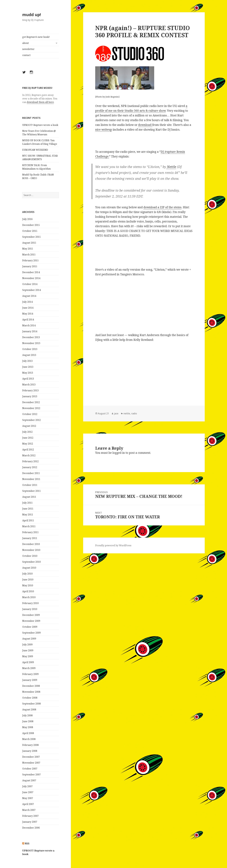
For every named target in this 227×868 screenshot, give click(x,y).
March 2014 (29, 325)
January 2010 (30, 609)
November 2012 (31, 408)
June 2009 (28, 650)
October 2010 (30, 556)
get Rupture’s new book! (36, 37)
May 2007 (28, 798)
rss (27, 843)
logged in (119, 453)
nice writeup (104, 130)
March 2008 (29, 739)
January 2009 (30, 680)
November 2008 (31, 692)
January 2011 (30, 538)
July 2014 (27, 302)
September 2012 (31, 420)
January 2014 (30, 331)
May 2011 (28, 515)
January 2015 (30, 266)
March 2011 (29, 526)
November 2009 (31, 621)
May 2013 (28, 373)
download (145, 125)
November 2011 (31, 479)
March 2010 (29, 597)
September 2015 (31, 237)
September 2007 (31, 774)
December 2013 (31, 337)
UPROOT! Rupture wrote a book (40, 125)
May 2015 (28, 249)
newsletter (28, 49)
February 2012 (30, 461)
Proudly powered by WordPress (113, 545)
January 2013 (30, 396)
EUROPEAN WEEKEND (35, 150)
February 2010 (30, 603)
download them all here (40, 102)
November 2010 (31, 550)
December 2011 (31, 473)
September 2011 (31, 491)
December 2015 (31, 225)
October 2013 (30, 349)
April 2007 (28, 804)
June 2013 (28, 367)
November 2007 (31, 763)
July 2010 (27, 574)
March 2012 (29, 455)
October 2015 (30, 231)
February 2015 (30, 260)
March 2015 (29, 255)
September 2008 (31, 704)
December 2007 (31, 757)
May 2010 (28, 585)
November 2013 (31, 343)
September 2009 (31, 633)
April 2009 (28, 662)
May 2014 (28, 314)
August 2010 (29, 568)
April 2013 (28, 379)
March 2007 (29, 810)
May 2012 (28, 444)
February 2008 (30, 745)
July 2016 (27, 219)
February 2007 (30, 816)
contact (26, 55)
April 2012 (28, 450)
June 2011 (28, 509)
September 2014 (31, 290)
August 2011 (29, 497)
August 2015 (29, 243)
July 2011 (27, 503)
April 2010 (28, 591)
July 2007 (27, 786)
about (26, 43)
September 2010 (31, 562)
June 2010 (28, 580)
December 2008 (31, 686)
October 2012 (30, 414)
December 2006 (31, 828)
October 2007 (30, 769)
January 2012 (30, 467)
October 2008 (30, 698)
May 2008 (28, 727)
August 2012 (29, 426)
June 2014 (28, 308)
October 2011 (30, 485)
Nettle (171, 167)
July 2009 (27, 645)
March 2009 (29, 668)
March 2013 (29, 385)
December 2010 (31, 544)
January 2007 (30, 822)
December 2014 (31, 272)
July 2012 (27, 432)
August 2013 (29, 355)
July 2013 (27, 361)
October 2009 (30, 627)
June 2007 (28, 792)
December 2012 (31, 402)
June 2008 (28, 721)
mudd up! (32, 15)
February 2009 (30, 674)
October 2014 (30, 284)
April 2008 (28, 733)
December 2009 (31, 615)
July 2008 (27, 715)
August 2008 (29, 709)
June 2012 (28, 438)
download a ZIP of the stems (162, 207)
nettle (127, 413)
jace (116, 413)
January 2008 (30, 751)
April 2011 (28, 520)
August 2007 (29, 780)
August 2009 (29, 639)
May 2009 (28, 656)
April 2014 (28, 320)
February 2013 (30, 390)
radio (134, 413)
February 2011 (30, 532)
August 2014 (29, 296)
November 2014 (31, 278)
